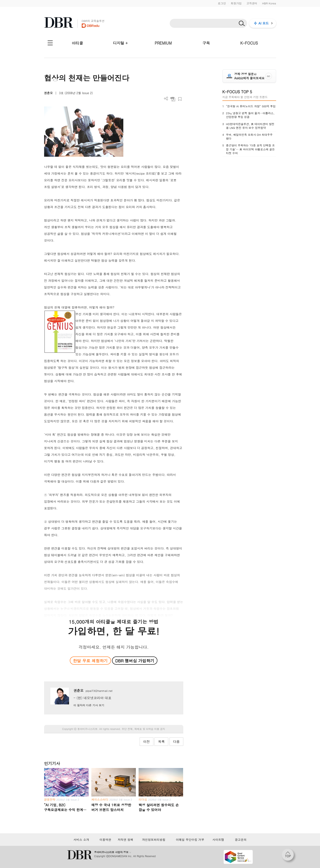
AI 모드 (264, 23)
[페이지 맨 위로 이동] (289, 856)
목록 (161, 742)
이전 (147, 742)
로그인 (222, 3)
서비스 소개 (81, 840)
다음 (176, 742)
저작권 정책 (126, 840)
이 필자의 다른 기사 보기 (89, 705)
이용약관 (105, 840)
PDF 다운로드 (173, 99)
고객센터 (252, 3)
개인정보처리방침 (154, 840)
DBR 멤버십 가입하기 (135, 661)
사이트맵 (218, 840)
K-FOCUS (249, 43)
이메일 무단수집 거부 (190, 840)
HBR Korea (269, 3)
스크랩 (180, 99)
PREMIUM (163, 43)
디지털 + (120, 43)
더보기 (166, 99)
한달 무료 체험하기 (90, 661)
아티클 (77, 43)
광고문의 (241, 840)
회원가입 (236, 3)
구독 (206, 43)
